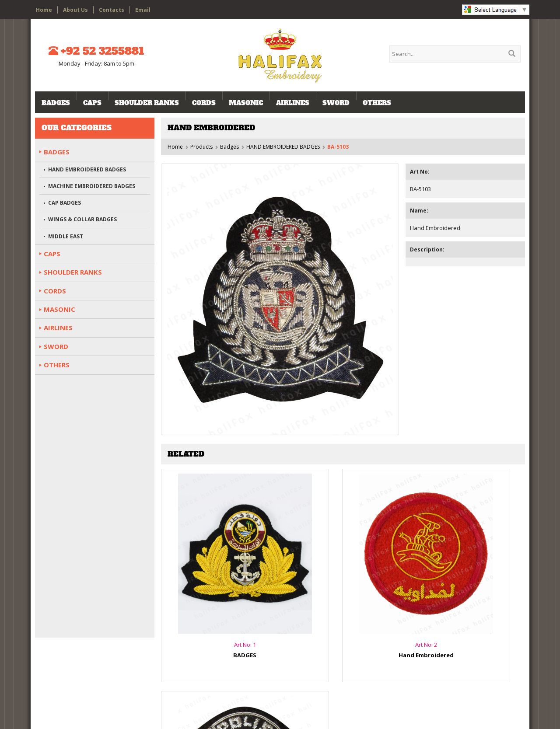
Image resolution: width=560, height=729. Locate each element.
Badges (56, 103)
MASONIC (246, 103)
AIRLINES (293, 103)
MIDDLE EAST (66, 236)
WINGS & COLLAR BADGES (82, 219)
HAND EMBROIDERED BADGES (283, 147)
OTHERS (377, 103)
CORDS (204, 103)
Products (201, 147)
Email (143, 10)
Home (44, 10)
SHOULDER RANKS (147, 103)
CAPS (92, 103)
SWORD (336, 103)
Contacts (112, 10)
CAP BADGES (65, 203)
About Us (75, 10)
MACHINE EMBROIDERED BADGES (92, 186)
